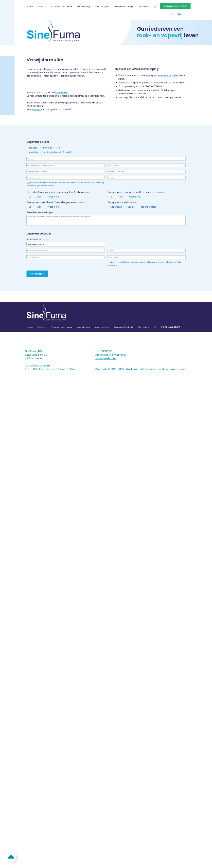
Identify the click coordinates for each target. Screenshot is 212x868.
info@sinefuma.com (37, 365)
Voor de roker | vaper (62, 6)
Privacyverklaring (106, 358)
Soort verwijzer (37, 240)
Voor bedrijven (102, 6)
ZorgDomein (61, 93)
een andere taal (147, 207)
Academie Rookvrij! (123, 6)
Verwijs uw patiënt (175, 6)
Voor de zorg (84, 6)
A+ (180, 14)
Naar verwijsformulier (46, 84)
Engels (130, 207)
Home (30, 6)
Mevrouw (47, 148)
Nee (39, 196)
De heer (32, 148)
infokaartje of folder (168, 76)
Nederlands (115, 207)
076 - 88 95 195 (34, 369)
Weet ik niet (53, 196)
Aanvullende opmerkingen (40, 212)
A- (173, 14)
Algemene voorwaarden (110, 355)
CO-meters (143, 6)
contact (37, 109)
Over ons (42, 6)
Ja (29, 196)
